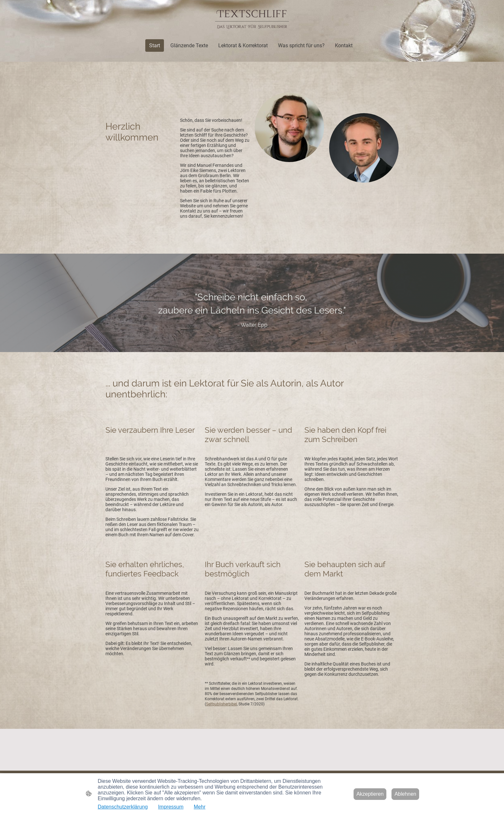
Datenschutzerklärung (123, 807)
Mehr (200, 807)
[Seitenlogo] (252, 19)
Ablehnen (405, 794)
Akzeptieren (370, 794)
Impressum (171, 807)
